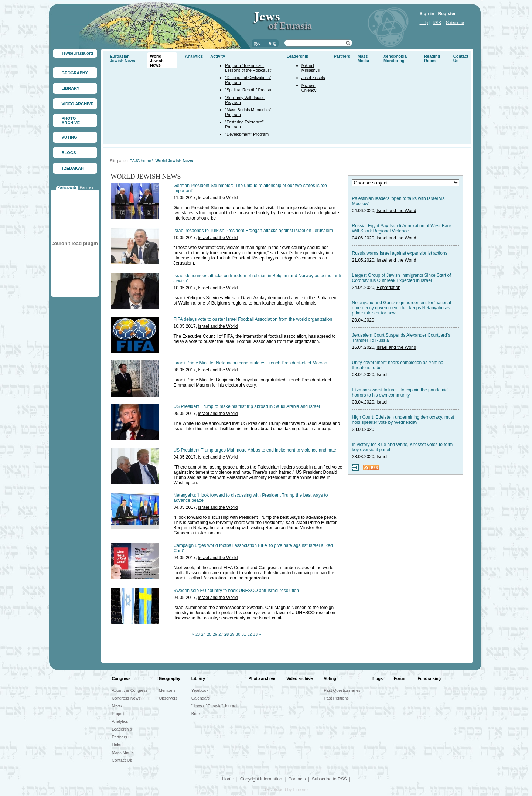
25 (209, 634)
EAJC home (140, 161)
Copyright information (261, 779)
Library (198, 678)
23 (198, 634)
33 (255, 634)
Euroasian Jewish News (123, 58)
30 (238, 634)
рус (257, 43)
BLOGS (69, 153)
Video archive (299, 678)
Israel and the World (218, 198)
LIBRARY (71, 88)
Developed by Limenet (287, 790)
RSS (437, 23)
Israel (382, 375)
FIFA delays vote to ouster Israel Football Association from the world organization (253, 319)
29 (232, 634)
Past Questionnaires (342, 690)
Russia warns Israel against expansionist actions (400, 253)
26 (215, 634)
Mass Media (363, 58)
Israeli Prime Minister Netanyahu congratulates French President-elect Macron (250, 363)
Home (228, 779)
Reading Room (432, 58)
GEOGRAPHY (75, 73)
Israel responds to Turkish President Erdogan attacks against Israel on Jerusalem (253, 231)
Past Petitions (336, 698)
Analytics (194, 56)
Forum (400, 678)
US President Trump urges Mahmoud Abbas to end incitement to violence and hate (255, 450)
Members (167, 690)
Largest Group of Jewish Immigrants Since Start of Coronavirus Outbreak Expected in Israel (402, 278)
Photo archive (262, 678)
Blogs (377, 678)
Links (117, 745)
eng (273, 43)
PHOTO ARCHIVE (71, 120)
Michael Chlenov (309, 88)
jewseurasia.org (78, 53)
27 (221, 634)
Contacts (297, 779)
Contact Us (122, 760)
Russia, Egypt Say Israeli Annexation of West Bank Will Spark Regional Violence (402, 228)
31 (244, 634)
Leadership (298, 56)
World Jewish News (157, 61)
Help (424, 23)
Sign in (427, 14)
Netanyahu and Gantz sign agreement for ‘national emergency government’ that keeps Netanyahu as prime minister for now (402, 308)
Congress (121, 678)
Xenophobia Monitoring (395, 58)
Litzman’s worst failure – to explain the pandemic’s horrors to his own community (401, 392)
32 (249, 634)
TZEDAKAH (73, 168)
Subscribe (455, 23)
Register (447, 14)
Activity (218, 56)
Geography (170, 678)
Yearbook (200, 690)
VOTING (69, 137)
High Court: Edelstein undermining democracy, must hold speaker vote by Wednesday (403, 420)
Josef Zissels (313, 78)
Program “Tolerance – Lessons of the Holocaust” (248, 68)
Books (197, 714)
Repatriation (388, 288)
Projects (119, 714)
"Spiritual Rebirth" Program (249, 90)
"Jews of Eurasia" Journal (214, 706)
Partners (87, 188)
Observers (168, 698)
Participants (67, 188)
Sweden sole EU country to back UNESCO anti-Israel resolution (236, 591)
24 (204, 634)
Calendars (201, 698)
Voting (330, 678)
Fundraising (429, 678)
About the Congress (130, 690)
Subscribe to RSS (329, 779)
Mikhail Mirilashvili (311, 68)
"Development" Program (247, 134)
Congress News (126, 698)
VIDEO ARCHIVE (78, 104)
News (117, 706)
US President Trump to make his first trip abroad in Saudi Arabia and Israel (247, 406)
